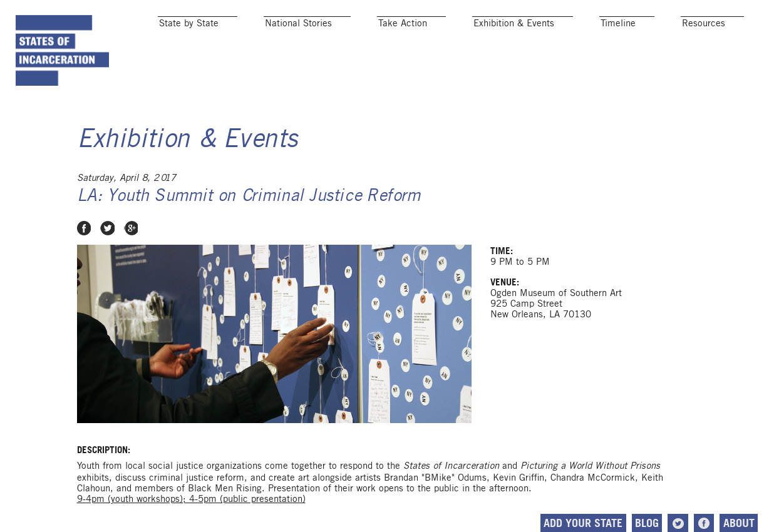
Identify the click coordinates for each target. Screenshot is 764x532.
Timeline (618, 23)
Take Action (403, 23)
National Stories (298, 23)
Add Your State (583, 523)
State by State (189, 23)
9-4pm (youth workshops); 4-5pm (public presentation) (191, 499)
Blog (647, 523)
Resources (704, 23)
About (739, 523)
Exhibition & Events (514, 23)
